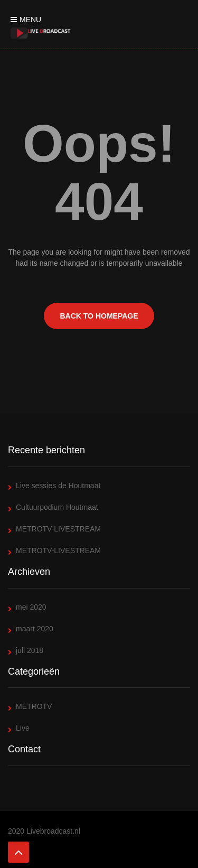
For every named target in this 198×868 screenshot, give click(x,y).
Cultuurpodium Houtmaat (57, 507)
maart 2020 (35, 629)
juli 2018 (30, 650)
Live (23, 728)
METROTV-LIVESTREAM (58, 529)
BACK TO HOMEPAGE (99, 316)
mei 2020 (31, 607)
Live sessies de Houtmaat (58, 486)
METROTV (34, 706)
